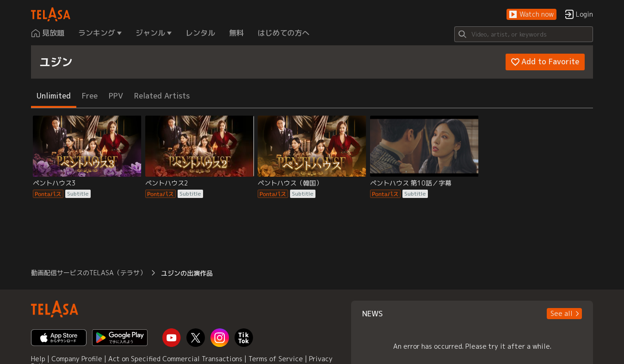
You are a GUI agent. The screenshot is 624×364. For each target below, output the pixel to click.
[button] (531, 15)
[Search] (524, 34)
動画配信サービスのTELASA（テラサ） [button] (89, 273)
